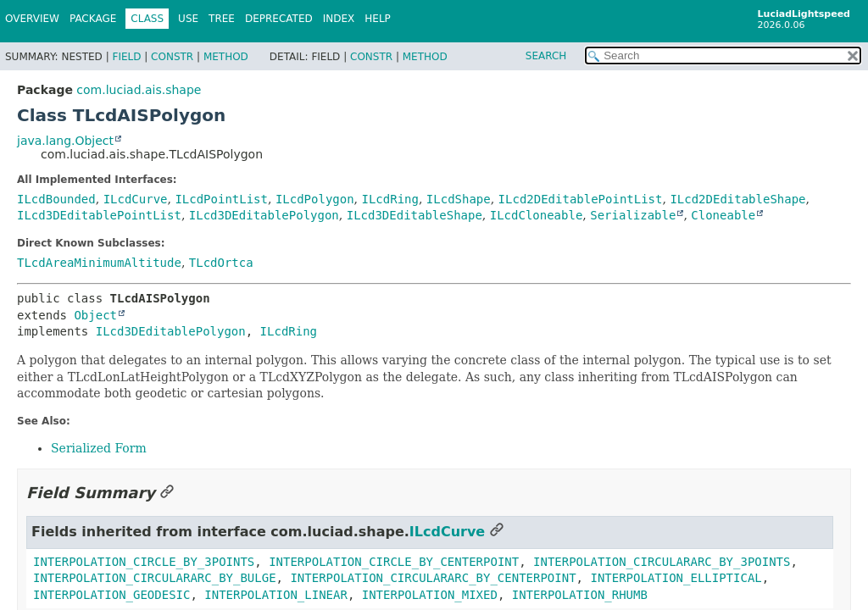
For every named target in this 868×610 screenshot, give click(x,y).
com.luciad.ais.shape (139, 90)
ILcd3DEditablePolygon (264, 215)
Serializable (633, 215)
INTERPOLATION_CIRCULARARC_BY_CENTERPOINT (433, 578)
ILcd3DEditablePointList (99, 215)
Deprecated (279, 19)
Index (339, 19)
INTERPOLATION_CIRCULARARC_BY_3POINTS (662, 562)
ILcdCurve (136, 199)
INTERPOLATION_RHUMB (580, 595)
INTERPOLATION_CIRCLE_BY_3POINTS (144, 562)
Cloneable (723, 215)
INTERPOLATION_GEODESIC (111, 595)
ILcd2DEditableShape (737, 199)
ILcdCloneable (537, 215)
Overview (32, 19)
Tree (222, 19)
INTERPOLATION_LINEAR (276, 595)
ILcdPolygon (315, 199)
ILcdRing (390, 199)
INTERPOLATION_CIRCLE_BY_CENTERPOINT (394, 562)
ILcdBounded (56, 199)
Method (226, 57)
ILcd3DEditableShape (415, 215)
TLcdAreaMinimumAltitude (99, 263)
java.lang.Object (65, 141)
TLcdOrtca (221, 263)
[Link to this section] (167, 493)
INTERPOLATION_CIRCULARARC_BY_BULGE (155, 578)
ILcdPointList (221, 199)
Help (378, 19)
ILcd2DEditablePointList (581, 199)
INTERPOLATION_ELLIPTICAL (676, 578)
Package (93, 19)
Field (126, 57)
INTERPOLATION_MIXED (430, 595)
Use (188, 19)
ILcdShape (459, 199)
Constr (172, 57)
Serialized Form (99, 448)
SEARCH (546, 56)
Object (95, 315)
